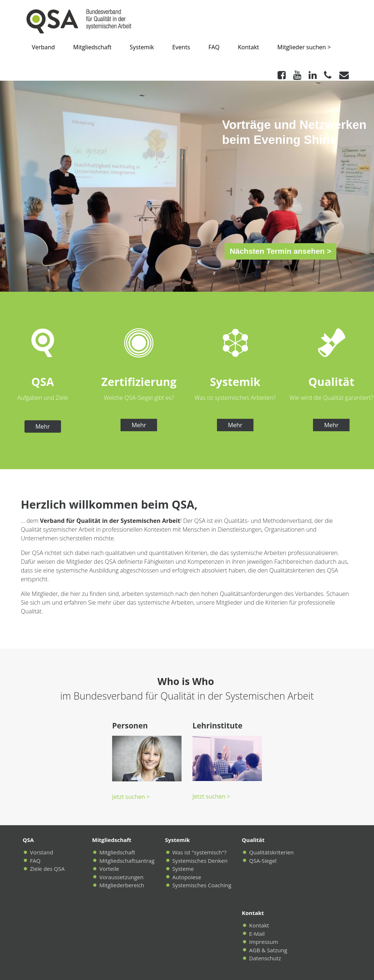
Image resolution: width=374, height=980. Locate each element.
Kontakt (248, 47)
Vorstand (41, 852)
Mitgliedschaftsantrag (127, 861)
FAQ (214, 47)
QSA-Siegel (263, 861)
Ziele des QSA (47, 869)
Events (181, 47)
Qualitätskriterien (271, 852)
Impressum (264, 942)
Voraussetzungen (121, 877)
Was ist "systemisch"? (200, 852)
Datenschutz (265, 958)
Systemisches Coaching (202, 885)
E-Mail (257, 934)
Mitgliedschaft (92, 47)
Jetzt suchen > (131, 797)
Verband (43, 47)
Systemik (142, 47)
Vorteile (109, 869)
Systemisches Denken (200, 861)
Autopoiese (187, 877)
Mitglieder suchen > (304, 47)
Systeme (183, 869)
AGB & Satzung (268, 950)
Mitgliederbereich (122, 885)
